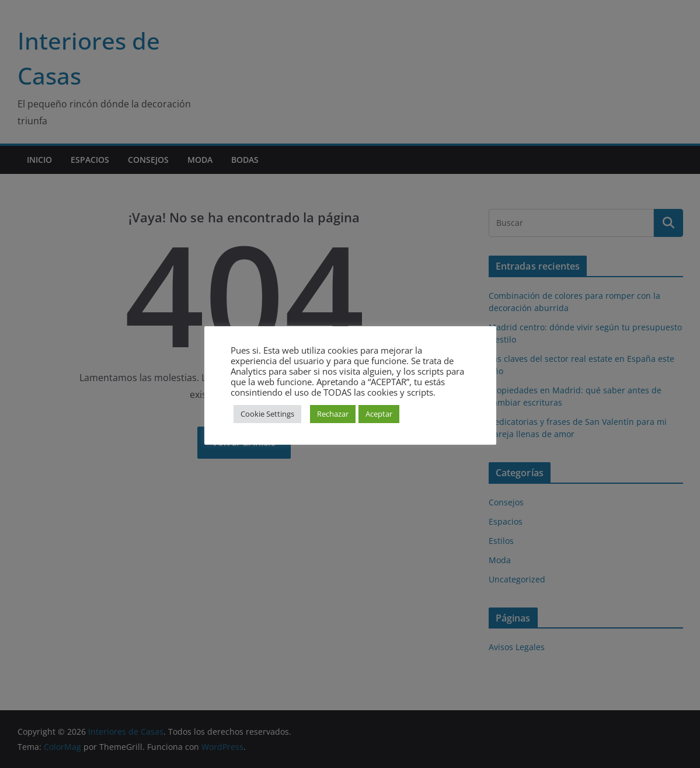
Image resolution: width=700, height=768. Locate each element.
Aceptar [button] (379, 414)
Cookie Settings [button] (267, 414)
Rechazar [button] (333, 414)
